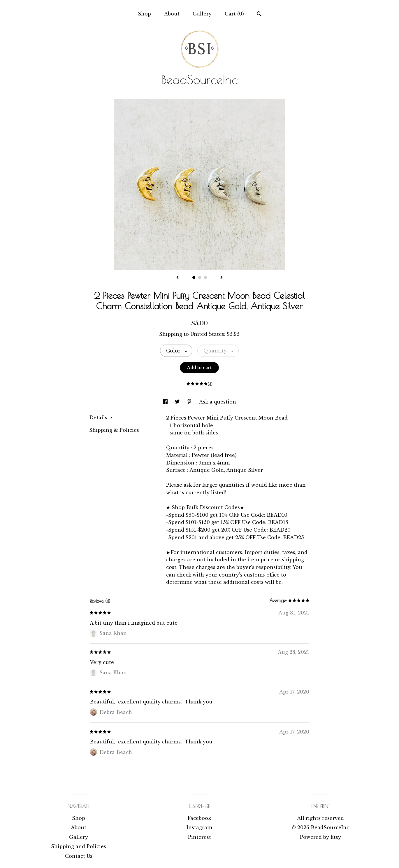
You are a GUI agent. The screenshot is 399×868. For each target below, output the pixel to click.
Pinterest (199, 837)
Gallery (202, 14)
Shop (144, 14)
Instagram (199, 827)
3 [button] (205, 277)
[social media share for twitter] (178, 402)
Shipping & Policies (114, 430)
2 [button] (200, 277)
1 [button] (194, 277)
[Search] (259, 15)
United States (207, 334)
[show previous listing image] (177, 278)
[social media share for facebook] (166, 402)
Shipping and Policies (79, 846)
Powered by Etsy (320, 837)
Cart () (234, 14)
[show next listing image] (222, 278)
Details (101, 418)
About (172, 14)
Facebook (199, 818)
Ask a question (218, 402)
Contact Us (79, 856)
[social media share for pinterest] (190, 402)
